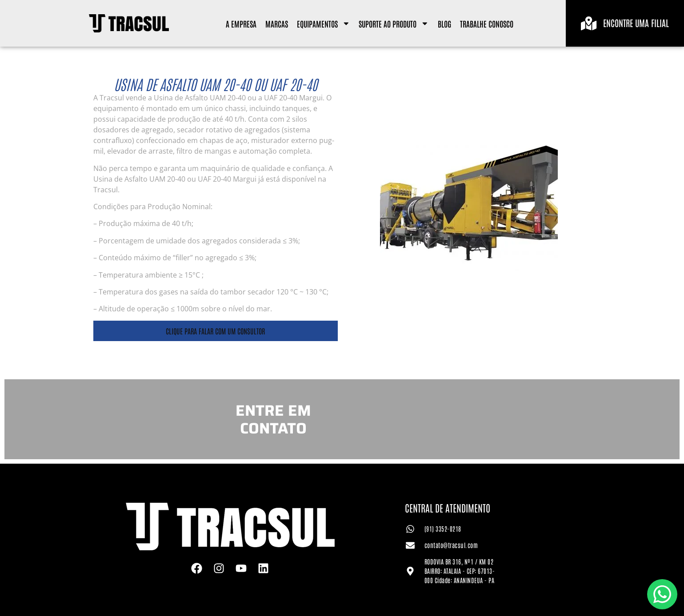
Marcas (277, 24)
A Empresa (241, 24)
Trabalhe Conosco (487, 24)
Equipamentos (324, 24)
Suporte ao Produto (394, 24)
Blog (444, 24)
